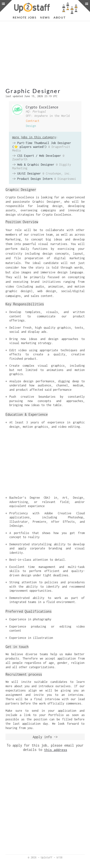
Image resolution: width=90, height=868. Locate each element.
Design (31, 126)
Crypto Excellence (42, 107)
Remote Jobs (25, 17)
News (45, 17)
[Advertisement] (45, 55)
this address (56, 750)
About (60, 17)
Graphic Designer (33, 91)
